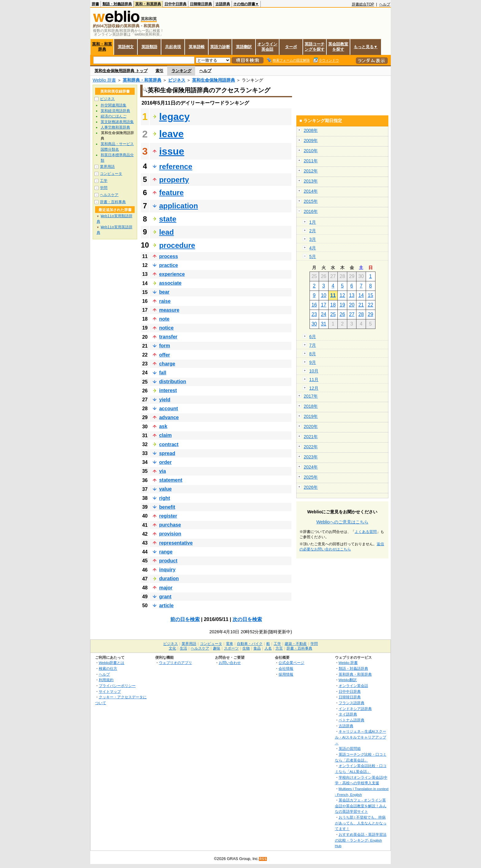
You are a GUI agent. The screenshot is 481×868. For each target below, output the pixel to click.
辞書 (95, 4)
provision (170, 534)
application (179, 206)
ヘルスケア (109, 195)
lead (167, 232)
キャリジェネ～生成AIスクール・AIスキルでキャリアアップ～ (361, 737)
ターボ (291, 47)
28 (361, 314)
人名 (268, 648)
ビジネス (177, 80)
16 (314, 305)
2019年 (311, 416)
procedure (177, 245)
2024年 (311, 467)
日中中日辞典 (175, 4)
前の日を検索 (185, 619)
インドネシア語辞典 (355, 709)
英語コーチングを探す (315, 47)
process (169, 256)
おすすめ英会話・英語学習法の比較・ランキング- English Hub (361, 840)
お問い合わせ (230, 663)
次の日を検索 (247, 619)
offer (165, 355)
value (165, 489)
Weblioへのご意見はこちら (342, 522)
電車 (229, 644)
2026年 (311, 487)
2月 (313, 231)
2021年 (311, 437)
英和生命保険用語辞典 (214, 80)
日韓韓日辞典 (201, 4)
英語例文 (126, 47)
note (164, 319)
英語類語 (149, 47)
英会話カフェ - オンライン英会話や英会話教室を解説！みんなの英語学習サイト (361, 806)
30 (314, 324)
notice (166, 328)
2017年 (311, 396)
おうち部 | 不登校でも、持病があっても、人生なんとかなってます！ (361, 823)
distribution (173, 382)
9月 (313, 362)
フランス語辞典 (352, 703)
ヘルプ (385, 4)
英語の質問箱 (350, 748)
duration (169, 579)
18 (333, 305)
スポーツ (231, 648)
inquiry (167, 570)
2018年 (311, 406)
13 (352, 295)
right (165, 498)
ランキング (181, 71)
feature (171, 193)
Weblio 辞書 (104, 80)
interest (168, 390)
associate (170, 283)
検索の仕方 (108, 668)
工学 (104, 181)
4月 (313, 248)
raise (165, 301)
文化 (172, 648)
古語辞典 (223, 4)
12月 (314, 388)
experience (172, 274)
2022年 (311, 447)
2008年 (311, 130)
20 (352, 305)
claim (165, 435)
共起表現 (173, 47)
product (168, 561)
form (165, 346)
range (166, 552)
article (166, 606)
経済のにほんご (114, 116)
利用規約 (106, 680)
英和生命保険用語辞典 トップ (121, 71)
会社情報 (286, 668)
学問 (104, 188)
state (168, 219)
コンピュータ (111, 174)
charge (167, 364)
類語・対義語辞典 (117, 4)
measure (169, 310)
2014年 (311, 191)
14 (361, 295)
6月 (313, 337)
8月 (313, 354)
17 (324, 305)
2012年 (311, 171)
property (174, 180)
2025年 (311, 477)
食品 (257, 648)
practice (169, 265)
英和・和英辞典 (148, 4)
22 (371, 305)
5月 (313, 257)
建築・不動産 (296, 644)
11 (333, 295)
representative (176, 543)
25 (333, 314)
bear (164, 292)
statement (171, 480)
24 (324, 314)
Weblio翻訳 (348, 680)
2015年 (311, 201)
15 (371, 295)
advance (169, 417)
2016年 (311, 211)
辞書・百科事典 (113, 202)
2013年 (311, 181)
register (168, 516)
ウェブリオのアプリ (175, 663)
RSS (263, 859)
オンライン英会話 (267, 47)
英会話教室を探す (338, 47)
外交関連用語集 (114, 105)
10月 (314, 371)
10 (324, 295)
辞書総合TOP (363, 4)
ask (163, 426)
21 (361, 305)
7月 (313, 345)
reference (176, 166)
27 (352, 314)
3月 (313, 239)
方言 (279, 648)
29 (371, 314)
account (169, 409)
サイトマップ (110, 691)
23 (314, 314)
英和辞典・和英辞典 (142, 80)
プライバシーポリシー (117, 686)
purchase (170, 525)
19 (342, 305)
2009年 (311, 141)
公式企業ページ (291, 663)
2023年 (311, 457)
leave (171, 134)
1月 (313, 222)
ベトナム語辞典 (352, 720)
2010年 (311, 151)
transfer (168, 337)
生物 (246, 648)
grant (165, 597)
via (163, 471)
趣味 (217, 648)
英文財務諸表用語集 (117, 122)
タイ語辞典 (348, 714)
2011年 (311, 161)
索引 (160, 71)
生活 (183, 648)
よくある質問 (366, 532)
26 (342, 314)
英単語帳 (197, 47)
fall (163, 373)
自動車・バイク (250, 644)
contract (169, 444)
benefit (167, 507)
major (166, 588)
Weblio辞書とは (112, 663)
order (165, 462)
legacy (175, 117)
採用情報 (286, 674)
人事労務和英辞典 (115, 127)
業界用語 (107, 167)
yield (165, 400)
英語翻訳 (244, 47)
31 (324, 324)
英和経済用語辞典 (115, 111)
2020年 (311, 426)
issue (172, 151)
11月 (314, 380)
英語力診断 (220, 47)
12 (342, 295)
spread (167, 453)
